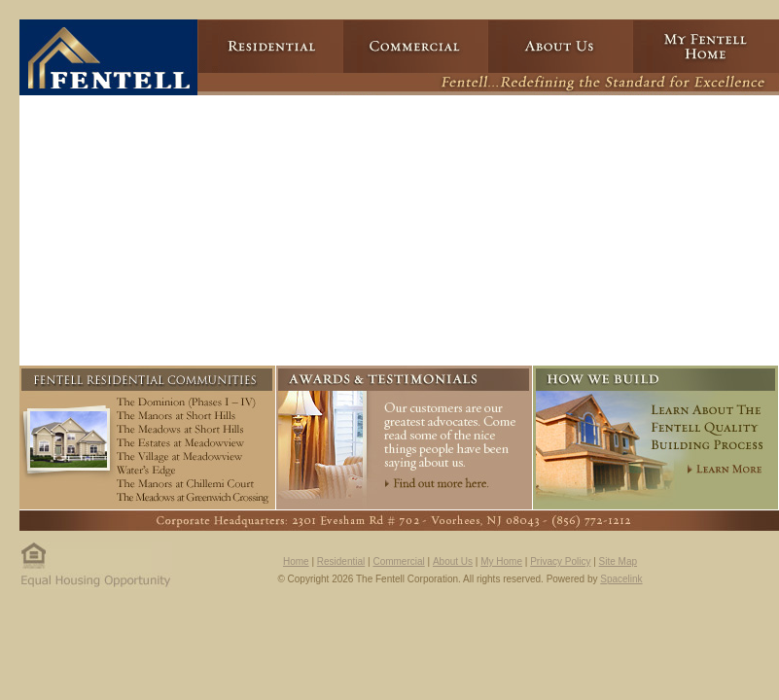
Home (296, 561)
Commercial (398, 561)
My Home (501, 561)
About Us (453, 561)
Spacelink (621, 579)
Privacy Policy (560, 561)
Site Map (618, 561)
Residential (341, 561)
